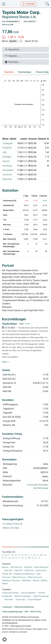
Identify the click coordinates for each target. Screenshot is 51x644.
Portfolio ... (13, 62)
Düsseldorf (8, 170)
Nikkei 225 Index (11, 528)
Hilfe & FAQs (36, 612)
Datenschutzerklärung (24, 607)
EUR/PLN (29, 571)
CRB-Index (26, 581)
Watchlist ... (13, 49)
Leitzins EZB (41, 571)
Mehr (6, 362)
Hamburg (7, 166)
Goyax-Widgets (34, 600)
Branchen (9, 600)
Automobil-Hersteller (37, 485)
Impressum (8, 607)
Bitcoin (5, 567)
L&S (5, 152)
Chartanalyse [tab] (24, 72)
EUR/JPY (18, 571)
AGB (26, 612)
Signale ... (12, 56)
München (7, 179)
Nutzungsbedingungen (13, 612)
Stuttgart (7, 157)
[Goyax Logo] (9, 4)
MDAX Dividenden (23, 596)
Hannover (7, 175)
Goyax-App (20, 600)
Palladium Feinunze (11, 581)
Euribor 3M (7, 574)
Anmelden (29, 4)
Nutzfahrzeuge (41, 488)
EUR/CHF (8, 571)
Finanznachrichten (10, 593)
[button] (5, 639)
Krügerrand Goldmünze (24, 574)
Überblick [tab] (9, 72)
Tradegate (8, 143)
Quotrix (6, 161)
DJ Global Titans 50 (12, 524)
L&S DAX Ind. (16, 567)
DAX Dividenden (28, 593)
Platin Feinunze (35, 577)
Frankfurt (7, 148)
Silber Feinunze (19, 577)
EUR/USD (28, 567)
